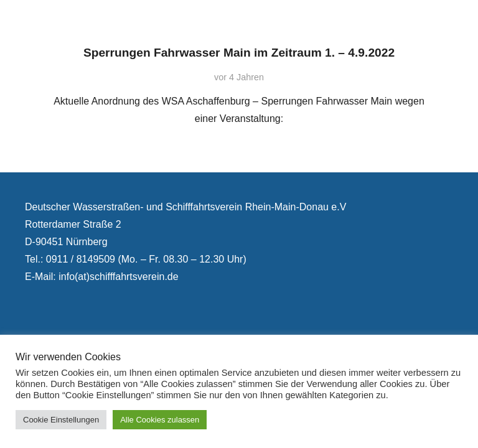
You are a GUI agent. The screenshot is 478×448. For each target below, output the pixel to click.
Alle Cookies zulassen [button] (160, 420)
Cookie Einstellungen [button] (61, 420)
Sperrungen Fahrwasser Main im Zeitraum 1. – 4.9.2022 (239, 53)
